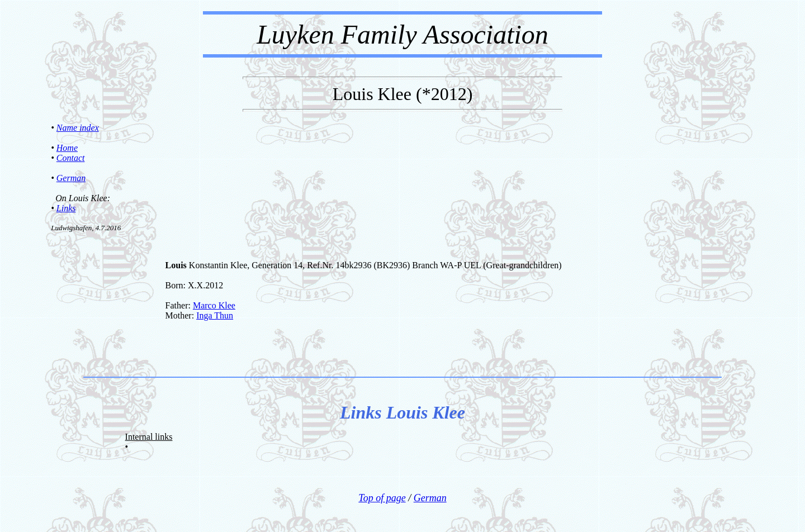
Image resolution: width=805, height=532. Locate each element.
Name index (78, 128)
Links (66, 208)
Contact (71, 158)
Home (67, 148)
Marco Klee (214, 305)
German (71, 178)
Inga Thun (215, 315)
